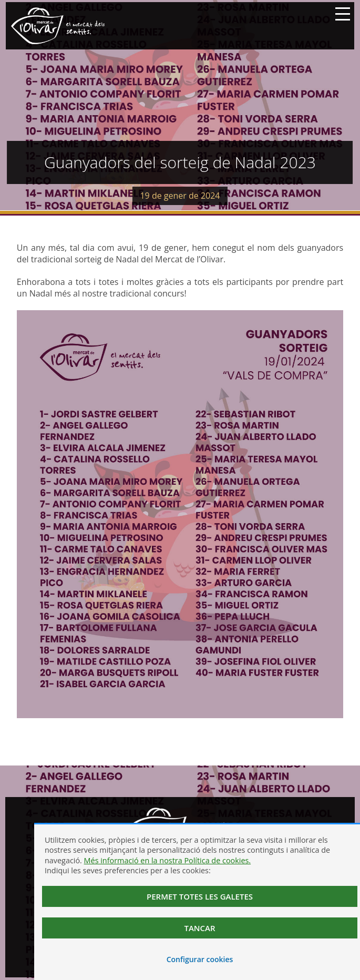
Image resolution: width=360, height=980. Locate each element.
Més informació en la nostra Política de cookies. (168, 860)
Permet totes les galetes (200, 896)
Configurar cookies (200, 959)
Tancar (199, 928)
